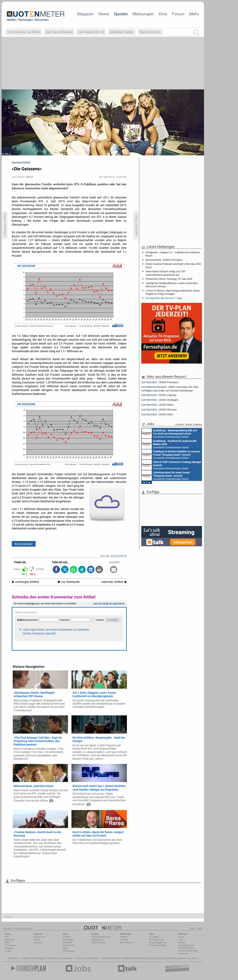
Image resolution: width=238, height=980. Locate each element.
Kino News (14, 958)
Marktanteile (97, 940)
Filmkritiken (53, 958)
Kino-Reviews (126, 942)
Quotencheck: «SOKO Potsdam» (164, 260)
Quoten (121, 14)
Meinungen (143, 14)
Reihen (37, 940)
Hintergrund (39, 937)
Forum (178, 14)
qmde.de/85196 (119, 556)
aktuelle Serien (141, 958)
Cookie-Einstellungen (188, 951)
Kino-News (154, 937)
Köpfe (65, 948)
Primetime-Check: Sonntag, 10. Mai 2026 (169, 279)
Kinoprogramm (157, 958)
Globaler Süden (122, 32)
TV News (78, 958)
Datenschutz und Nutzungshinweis (186, 947)
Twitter (8, 951)
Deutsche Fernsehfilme (175, 958)
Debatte (124, 937)
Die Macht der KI (91, 32)
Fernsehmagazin (38, 958)
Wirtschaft (67, 942)
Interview (38, 942)
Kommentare (24, 544)
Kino (163, 14)
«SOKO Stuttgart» (160, 400)
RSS (7, 937)
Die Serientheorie (59, 32)
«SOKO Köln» (157, 414)
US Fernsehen (66, 958)
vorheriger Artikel (25, 582)
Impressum (183, 953)
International (69, 945)
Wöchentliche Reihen (101, 937)
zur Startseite (69, 582)
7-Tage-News (11, 945)
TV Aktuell (24, 958)
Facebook (9, 948)
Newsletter (9, 940)
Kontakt (182, 942)
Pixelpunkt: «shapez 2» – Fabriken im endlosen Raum (173, 254)
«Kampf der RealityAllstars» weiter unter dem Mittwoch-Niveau (172, 285)
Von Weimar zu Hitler (24, 32)
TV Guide (104, 958)
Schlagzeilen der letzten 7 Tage (164, 298)
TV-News (67, 937)
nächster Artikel (114, 582)
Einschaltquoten (91, 958)
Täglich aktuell (98, 942)
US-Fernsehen (69, 951)
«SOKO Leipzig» (159, 395)
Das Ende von (150, 32)
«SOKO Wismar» (159, 410)
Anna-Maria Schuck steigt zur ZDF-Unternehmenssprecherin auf (166, 273)
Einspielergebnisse (158, 942)
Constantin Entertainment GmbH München (169, 433)
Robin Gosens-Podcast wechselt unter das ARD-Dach (174, 265)
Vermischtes (68, 940)
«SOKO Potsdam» (160, 382)
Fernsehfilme (127, 958)
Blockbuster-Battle (157, 945)
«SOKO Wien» (158, 405)
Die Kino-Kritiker (156, 940)
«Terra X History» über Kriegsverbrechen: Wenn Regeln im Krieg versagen (173, 292)
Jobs (180, 940)
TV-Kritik (124, 940)
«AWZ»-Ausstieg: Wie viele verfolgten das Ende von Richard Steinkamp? (170, 389)
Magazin (85, 14)
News (104, 14)
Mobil (7, 942)
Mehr (194, 14)
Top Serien (192, 958)
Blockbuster (115, 958)
